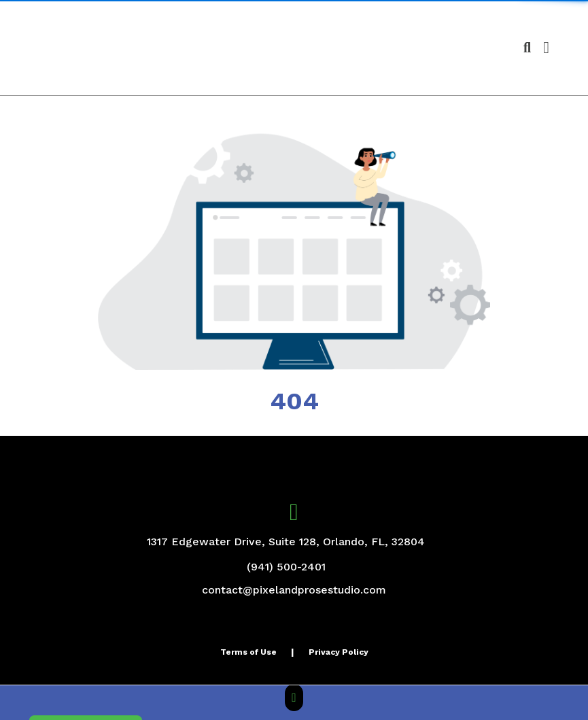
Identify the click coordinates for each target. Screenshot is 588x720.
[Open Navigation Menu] (546, 48)
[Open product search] (527, 48)
